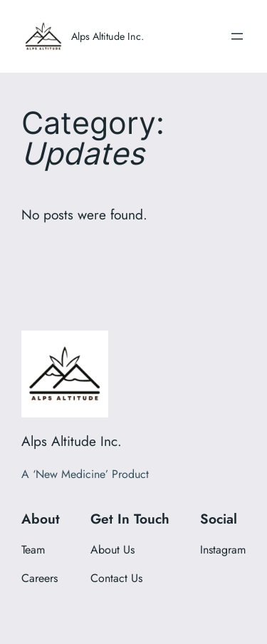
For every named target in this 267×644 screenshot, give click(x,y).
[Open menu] (237, 36)
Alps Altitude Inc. (108, 36)
